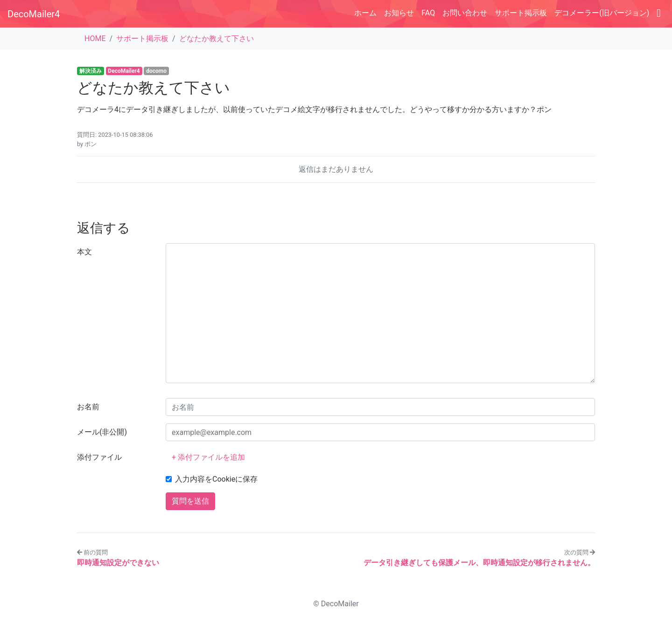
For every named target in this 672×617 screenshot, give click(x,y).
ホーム (365, 13)
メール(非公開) (102, 432)
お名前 (88, 407)
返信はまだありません (336, 169)
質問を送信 (190, 501)
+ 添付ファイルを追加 (208, 457)
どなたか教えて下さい (217, 39)
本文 (84, 252)
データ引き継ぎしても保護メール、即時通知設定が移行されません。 (479, 563)
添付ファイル (99, 457)
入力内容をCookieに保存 (216, 479)
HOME (95, 39)
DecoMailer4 (34, 14)
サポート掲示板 (521, 13)
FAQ (428, 13)
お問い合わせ (465, 13)
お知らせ (399, 13)
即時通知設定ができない (118, 563)
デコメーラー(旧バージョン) (602, 13)
